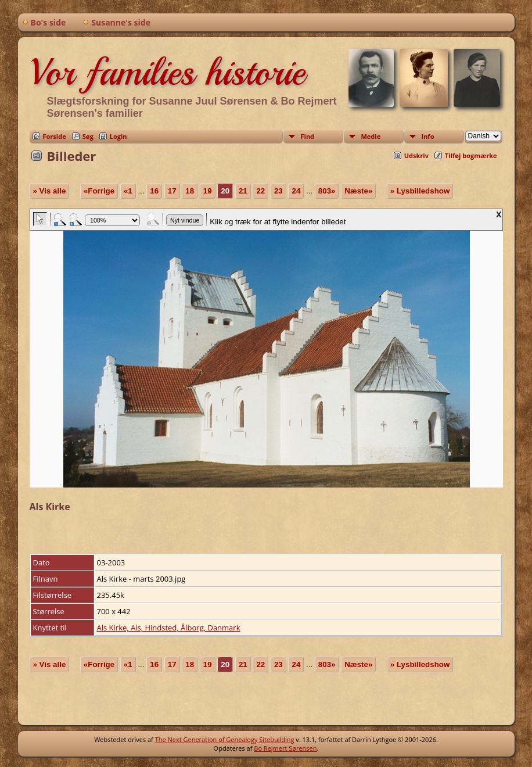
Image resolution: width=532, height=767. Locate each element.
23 (278, 191)
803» (327, 191)
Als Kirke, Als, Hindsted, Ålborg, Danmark (169, 628)
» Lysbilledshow (420, 191)
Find (308, 136)
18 (190, 191)
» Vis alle (50, 191)
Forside (55, 136)
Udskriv (416, 155)
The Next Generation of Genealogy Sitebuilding (225, 739)
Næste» (358, 191)
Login (118, 136)
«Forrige (99, 191)
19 (208, 191)
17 (172, 191)
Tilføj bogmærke (471, 155)
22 (260, 191)
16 (154, 191)
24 (296, 191)
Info (428, 136)
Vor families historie (167, 72)
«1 (128, 191)
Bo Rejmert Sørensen (285, 748)
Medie (371, 136)
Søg (88, 136)
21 (243, 191)
